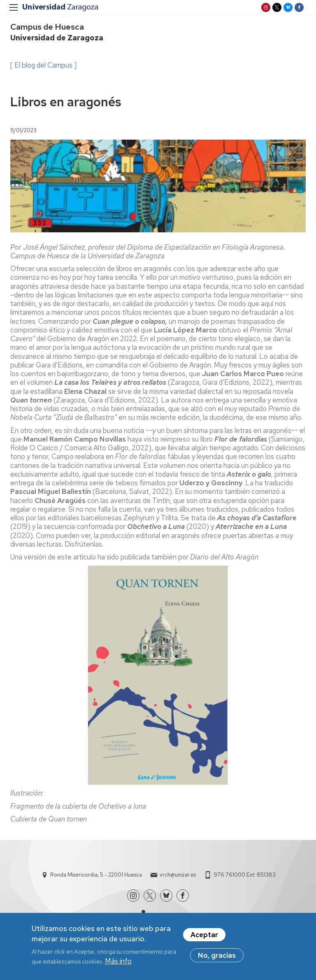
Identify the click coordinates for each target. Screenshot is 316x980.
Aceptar (204, 938)
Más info (118, 964)
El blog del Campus (43, 65)
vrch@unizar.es (178, 875)
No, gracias (217, 959)
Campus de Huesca (47, 27)
